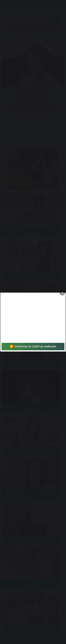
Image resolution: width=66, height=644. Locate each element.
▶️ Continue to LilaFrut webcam (33, 346)
